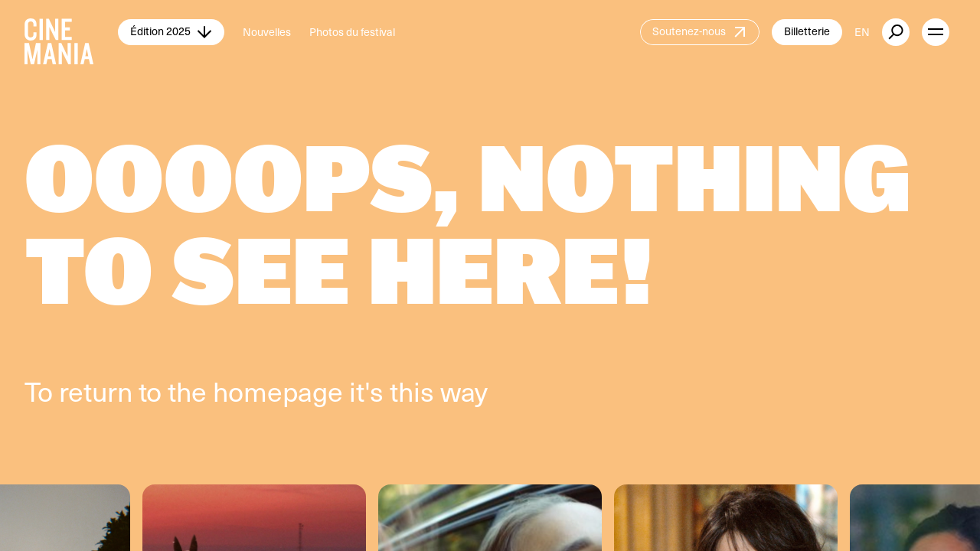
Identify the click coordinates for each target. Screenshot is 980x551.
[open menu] (936, 32)
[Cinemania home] (71, 32)
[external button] (896, 32)
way (464, 391)
